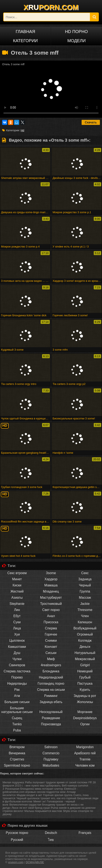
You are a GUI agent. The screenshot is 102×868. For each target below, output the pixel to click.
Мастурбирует (51, 598)
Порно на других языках (28, 826)
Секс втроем (17, 573)
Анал (51, 616)
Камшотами (17, 647)
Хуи (17, 634)
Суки (17, 622)
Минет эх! (40, 801)
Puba (17, 730)
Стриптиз (17, 759)
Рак (17, 690)
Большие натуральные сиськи (17, 710)
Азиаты (17, 598)
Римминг (51, 696)
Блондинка (51, 671)
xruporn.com (16, 862)
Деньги (85, 647)
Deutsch (51, 833)
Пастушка (85, 683)
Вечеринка (17, 753)
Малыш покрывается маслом (43, 811)
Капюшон (85, 622)
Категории (25, 41)
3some (51, 573)
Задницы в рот (85, 696)
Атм (17, 696)
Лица (17, 628)
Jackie (85, 604)
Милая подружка (13, 782)
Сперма (51, 628)
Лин (17, 610)
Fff (90, 782)
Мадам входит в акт (29, 795)
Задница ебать (51, 702)
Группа (85, 591)
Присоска (51, 622)
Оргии (85, 724)
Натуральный (85, 653)
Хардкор (51, 579)
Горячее (51, 634)
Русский (17, 840)
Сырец (17, 718)
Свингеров (17, 665)
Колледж (85, 641)
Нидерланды (17, 683)
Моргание (85, 712)
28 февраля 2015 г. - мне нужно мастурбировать (49, 784)
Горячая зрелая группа (58, 795)
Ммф (51, 659)
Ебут (17, 616)
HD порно (76, 32)
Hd (22, 130)
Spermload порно (17, 765)
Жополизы (85, 702)
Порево (17, 677)
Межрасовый (85, 659)
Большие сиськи (17, 702)
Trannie (85, 759)
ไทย (51, 840)
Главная (25, 32)
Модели (76, 41)
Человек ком (85, 765)
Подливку (51, 759)
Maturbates (51, 765)
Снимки (51, 641)
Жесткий (17, 591)
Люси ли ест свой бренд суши (31, 808)
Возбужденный (85, 628)
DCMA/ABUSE (35, 862)
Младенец (51, 591)
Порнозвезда (51, 724)
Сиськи (51, 653)
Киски (17, 585)
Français (85, 833)
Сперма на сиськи (51, 690)
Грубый (85, 677)
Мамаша (51, 585)
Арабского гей (85, 753)
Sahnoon (51, 747)
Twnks (17, 724)
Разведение (51, 718)
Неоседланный (51, 712)
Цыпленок (17, 641)
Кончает (51, 647)
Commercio (51, 753)
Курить (85, 690)
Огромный (85, 634)
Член (85, 616)
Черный (85, 585)
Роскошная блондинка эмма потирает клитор (34, 789)
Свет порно (51, 610)
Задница (85, 579)
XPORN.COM (51, 7)
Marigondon (85, 747)
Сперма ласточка (17, 671)
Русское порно (17, 833)
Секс (85, 573)
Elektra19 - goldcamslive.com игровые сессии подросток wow (40, 790)
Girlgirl (85, 665)
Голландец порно (51, 683)
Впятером (17, 747)
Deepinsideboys (85, 718)
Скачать (91, 122)
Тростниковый (51, 604)
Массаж (85, 598)
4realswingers (51, 665)
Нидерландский (51, 677)
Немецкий (85, 671)
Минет (17, 579)
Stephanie (17, 604)
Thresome (85, 610)
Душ (17, 653)
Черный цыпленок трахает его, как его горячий (46, 798)
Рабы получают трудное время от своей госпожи (56, 782)
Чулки (17, 659)
